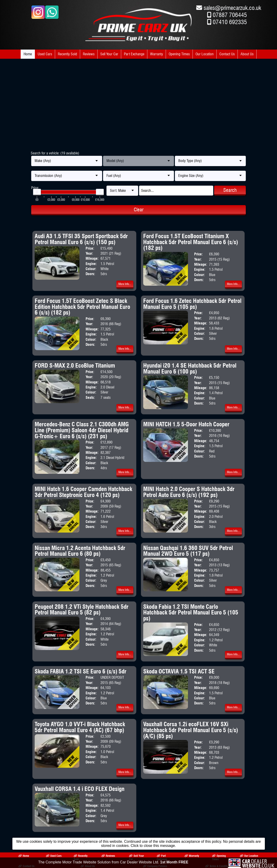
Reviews (89, 54)
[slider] (37, 192)
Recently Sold (67, 54)
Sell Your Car (109, 54)
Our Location (205, 54)
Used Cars (45, 54)
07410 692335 (230, 22)
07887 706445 (230, 15)
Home (28, 54)
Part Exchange (134, 54)
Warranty (157, 54)
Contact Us (227, 54)
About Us (247, 54)
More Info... (125, 284)
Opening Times (179, 54)
